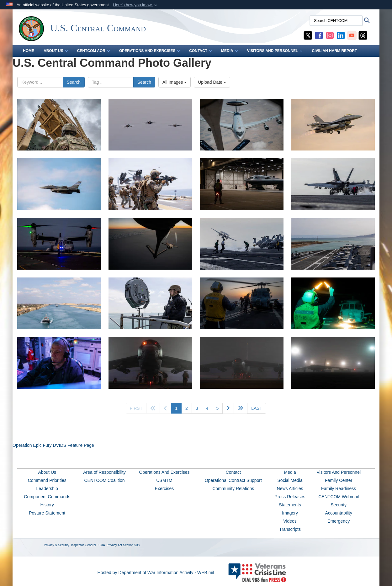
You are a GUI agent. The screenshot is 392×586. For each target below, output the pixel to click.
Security (339, 505)
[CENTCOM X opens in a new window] (308, 35)
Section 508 (131, 545)
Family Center (339, 480)
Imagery (290, 513)
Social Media (290, 480)
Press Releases (290, 497)
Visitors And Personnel (339, 472)
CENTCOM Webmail (339, 497)
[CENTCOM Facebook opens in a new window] (319, 35)
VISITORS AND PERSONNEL (275, 51)
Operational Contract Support (233, 480)
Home (29, 51)
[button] (136, 5)
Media (290, 472)
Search (74, 82)
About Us (47, 472)
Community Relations (233, 488)
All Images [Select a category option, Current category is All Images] (175, 82)
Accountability (339, 513)
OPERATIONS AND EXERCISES (149, 51)
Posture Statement (47, 513)
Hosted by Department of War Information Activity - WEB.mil (156, 573)
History (47, 505)
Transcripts (290, 529)
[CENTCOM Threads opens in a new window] (363, 35)
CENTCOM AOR (93, 51)
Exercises (164, 488)
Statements (290, 505)
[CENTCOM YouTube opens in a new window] (352, 35)
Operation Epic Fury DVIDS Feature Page (53, 445)
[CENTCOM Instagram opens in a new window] (330, 35)
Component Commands (47, 497)
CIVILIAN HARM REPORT (334, 51)
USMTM (164, 480)
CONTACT (200, 51)
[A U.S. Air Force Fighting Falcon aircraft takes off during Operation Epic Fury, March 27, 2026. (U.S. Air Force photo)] (333, 125)
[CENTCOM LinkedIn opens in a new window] (341, 35)
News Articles (290, 488)
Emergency (339, 521)
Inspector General (84, 545)
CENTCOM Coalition (104, 480)
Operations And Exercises (164, 472)
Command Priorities (47, 480)
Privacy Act (114, 545)
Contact (233, 472)
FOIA (101, 545)
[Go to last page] (257, 408)
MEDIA (229, 51)
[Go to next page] (228, 408)
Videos (290, 521)
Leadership (47, 488)
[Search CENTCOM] (336, 21)
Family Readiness (339, 488)
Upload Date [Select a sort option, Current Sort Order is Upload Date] (212, 82)
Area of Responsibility (104, 472)
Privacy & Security (57, 545)
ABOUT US (56, 51)
